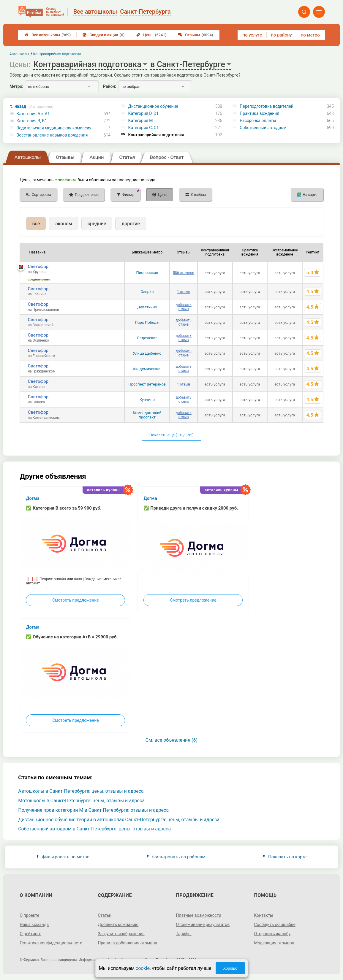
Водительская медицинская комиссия (54, 128)
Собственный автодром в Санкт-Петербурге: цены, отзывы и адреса (94, 829)
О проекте (29, 915)
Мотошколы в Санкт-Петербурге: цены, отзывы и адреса (81, 801)
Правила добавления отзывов (127, 943)
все (36, 224)
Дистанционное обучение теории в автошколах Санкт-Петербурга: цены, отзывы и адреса (119, 820)
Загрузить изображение (121, 934)
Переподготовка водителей (267, 106)
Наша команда (34, 925)
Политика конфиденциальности (51, 943)
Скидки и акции (103, 35)
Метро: (16, 86)
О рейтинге (30, 934)
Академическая (147, 369)
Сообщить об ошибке (275, 925)
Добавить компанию (118, 925)
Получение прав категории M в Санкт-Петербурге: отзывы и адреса (93, 810)
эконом (64, 224)
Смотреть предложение (75, 600)
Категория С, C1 (143, 128)
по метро (310, 35)
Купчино (147, 400)
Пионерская (147, 273)
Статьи (105, 915)
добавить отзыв (183, 307)
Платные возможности (199, 915)
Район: (110, 86)
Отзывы (196, 35)
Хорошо (230, 968)
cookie (143, 968)
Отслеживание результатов (203, 925)
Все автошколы (48, 35)
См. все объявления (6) (172, 740)
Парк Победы (147, 322)
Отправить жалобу (272, 934)
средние (97, 224)
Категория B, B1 (32, 121)
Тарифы (184, 934)
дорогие (131, 224)
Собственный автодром (263, 128)
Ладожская (147, 338)
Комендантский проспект (147, 415)
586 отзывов (184, 273)
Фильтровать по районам (176, 857)
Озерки (147, 292)
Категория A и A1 (33, 114)
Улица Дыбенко (147, 353)
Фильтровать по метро (63, 857)
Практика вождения (259, 113)
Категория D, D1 (143, 113)
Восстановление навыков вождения (52, 135)
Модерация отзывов (274, 943)
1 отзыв (184, 292)
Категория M (140, 120)
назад (34, 106)
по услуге (252, 35)
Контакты (264, 915)
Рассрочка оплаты (258, 120)
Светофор (38, 267)
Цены (151, 35)
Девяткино (147, 307)
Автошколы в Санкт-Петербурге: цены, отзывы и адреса (81, 791)
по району (281, 35)
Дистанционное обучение (153, 106)
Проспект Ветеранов (147, 384)
